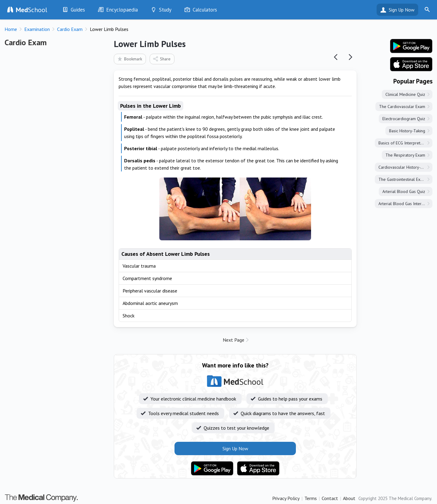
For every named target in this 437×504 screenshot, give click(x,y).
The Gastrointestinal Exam (402, 179)
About (349, 498)
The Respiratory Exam (405, 155)
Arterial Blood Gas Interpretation (405, 204)
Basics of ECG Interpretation (404, 143)
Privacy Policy (286, 498)
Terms (311, 498)
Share (162, 59)
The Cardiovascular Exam (402, 107)
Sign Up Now (402, 10)
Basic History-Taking (407, 131)
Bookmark (129, 59)
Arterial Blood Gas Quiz (404, 191)
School (32, 10)
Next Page (234, 340)
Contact (330, 498)
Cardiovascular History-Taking (405, 167)
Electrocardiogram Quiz (404, 119)
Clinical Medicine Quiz (405, 94)
